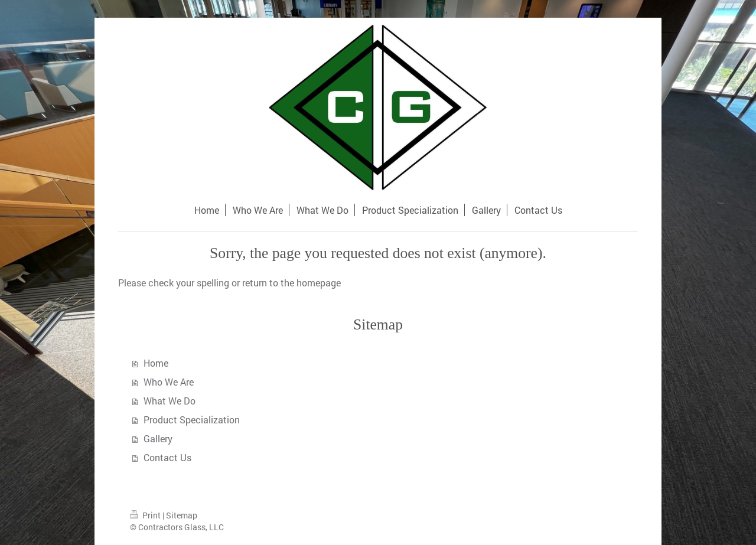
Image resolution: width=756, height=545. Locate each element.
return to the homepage (291, 283)
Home (156, 363)
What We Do (170, 401)
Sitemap (182, 515)
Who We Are (169, 382)
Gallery (158, 438)
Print (146, 515)
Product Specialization (192, 420)
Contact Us (167, 457)
